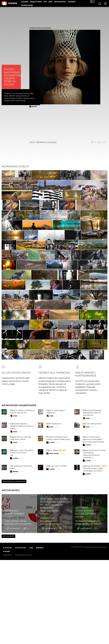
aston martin (54, 571)
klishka (16, 589)
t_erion (52, 561)
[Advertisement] (68, 124)
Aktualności (11, 608)
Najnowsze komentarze (19, 523)
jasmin (34, 106)
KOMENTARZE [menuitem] (27, 5)
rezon (15, 534)
